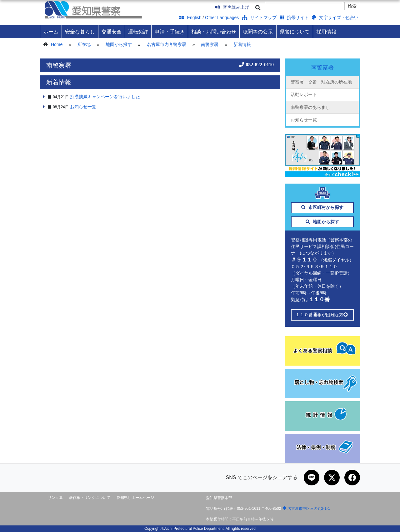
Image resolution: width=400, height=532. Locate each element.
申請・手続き (170, 32)
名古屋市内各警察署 (167, 44)
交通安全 (112, 32)
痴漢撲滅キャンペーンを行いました (105, 97)
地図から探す (119, 44)
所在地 (84, 44)
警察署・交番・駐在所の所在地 (321, 82)
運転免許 (138, 32)
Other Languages (222, 18)
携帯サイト (294, 18)
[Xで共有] (332, 478)
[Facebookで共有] (352, 478)
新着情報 (242, 44)
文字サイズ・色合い (335, 18)
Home (57, 44)
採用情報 (326, 32)
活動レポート (304, 94)
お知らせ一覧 (304, 120)
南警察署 (210, 44)
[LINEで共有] (312, 478)
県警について (295, 32)
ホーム (51, 32)
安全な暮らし (80, 32)
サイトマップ (259, 18)
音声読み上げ (232, 7)
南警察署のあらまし (310, 107)
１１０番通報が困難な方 (322, 315)
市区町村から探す (322, 207)
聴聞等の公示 (258, 32)
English (190, 18)
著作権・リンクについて (90, 498)
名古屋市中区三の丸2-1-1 (307, 509)
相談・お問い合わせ (214, 32)
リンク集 (55, 498)
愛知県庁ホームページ (135, 498)
